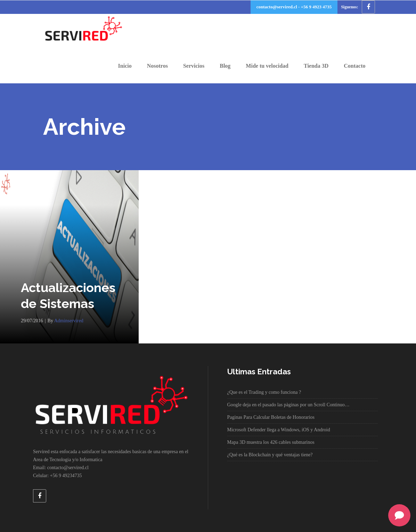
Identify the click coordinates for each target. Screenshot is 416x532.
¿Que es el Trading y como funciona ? (264, 392)
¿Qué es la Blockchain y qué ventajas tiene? (270, 455)
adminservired (69, 321)
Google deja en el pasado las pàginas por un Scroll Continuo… (288, 405)
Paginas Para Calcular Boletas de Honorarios (271, 417)
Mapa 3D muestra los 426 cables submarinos (271, 442)
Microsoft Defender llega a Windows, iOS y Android (279, 430)
